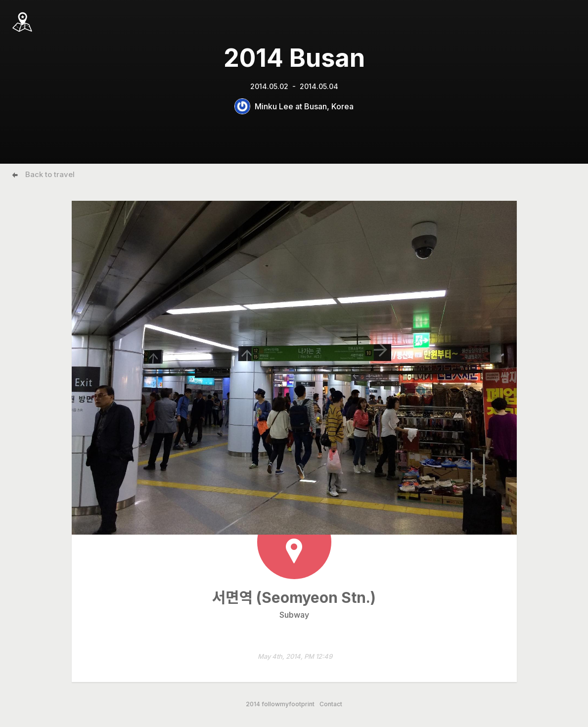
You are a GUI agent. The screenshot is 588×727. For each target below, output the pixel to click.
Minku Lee (274, 106)
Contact (331, 704)
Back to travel (50, 174)
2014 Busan (294, 58)
